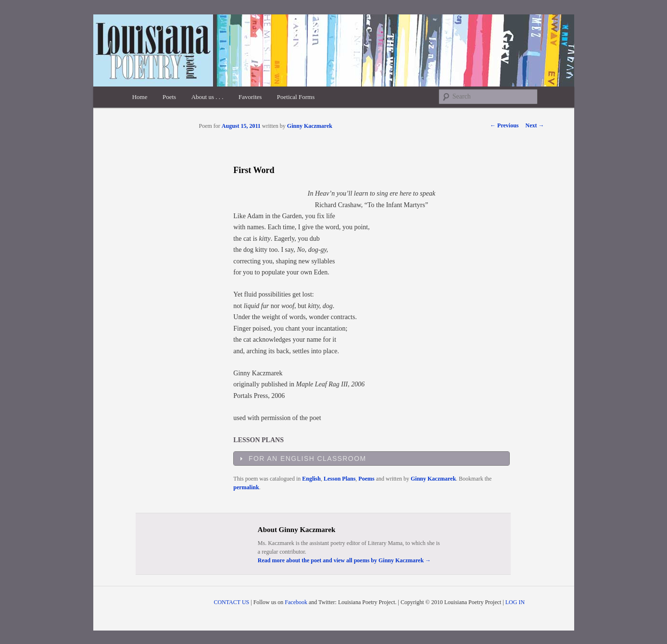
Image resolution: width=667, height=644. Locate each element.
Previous (504, 125)
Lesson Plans (340, 479)
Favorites (250, 97)
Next (535, 125)
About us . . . (208, 97)
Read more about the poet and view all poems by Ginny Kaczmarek (344, 560)
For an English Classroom (307, 458)
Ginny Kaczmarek (310, 126)
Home (140, 97)
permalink (246, 487)
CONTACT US (231, 602)
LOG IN (515, 602)
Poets (169, 97)
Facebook (296, 602)
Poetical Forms (296, 97)
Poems (366, 479)
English (311, 479)
